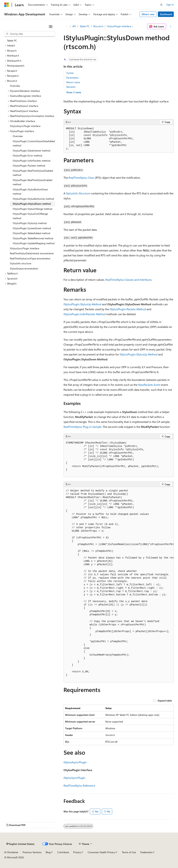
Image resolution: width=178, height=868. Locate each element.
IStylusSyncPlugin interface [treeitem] (25, 248)
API (74, 26)
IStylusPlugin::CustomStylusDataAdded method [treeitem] (34, 143)
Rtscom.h (98, 26)
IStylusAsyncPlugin (75, 762)
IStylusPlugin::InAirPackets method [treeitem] (31, 161)
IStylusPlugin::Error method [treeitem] (27, 155)
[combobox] (30, 34)
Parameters (72, 78)
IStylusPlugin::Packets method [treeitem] (29, 166)
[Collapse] (51, 26)
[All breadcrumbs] (67, 26)
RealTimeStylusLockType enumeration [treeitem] (30, 258)
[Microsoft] (7, 5)
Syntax (70, 73)
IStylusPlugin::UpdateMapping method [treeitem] (34, 243)
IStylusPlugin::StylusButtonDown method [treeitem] (30, 192)
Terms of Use (129, 852)
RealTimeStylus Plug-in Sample (82, 427)
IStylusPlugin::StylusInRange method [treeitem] (32, 209)
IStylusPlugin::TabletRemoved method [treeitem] (33, 238)
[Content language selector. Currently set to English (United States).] (20, 844)
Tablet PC (85, 26)
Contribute (63, 852)
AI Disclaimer (11, 852)
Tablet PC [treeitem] (12, 41)
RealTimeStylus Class (81, 178)
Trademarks (146, 852)
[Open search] (161, 5)
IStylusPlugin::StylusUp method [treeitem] (30, 223)
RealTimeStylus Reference (79, 785)
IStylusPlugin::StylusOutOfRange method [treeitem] (30, 216)
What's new (148, 14)
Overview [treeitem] (15, 86)
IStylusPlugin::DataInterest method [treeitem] (31, 151)
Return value (73, 82)
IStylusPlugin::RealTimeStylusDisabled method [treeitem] (33, 173)
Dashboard (166, 14)
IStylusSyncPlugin (74, 778)
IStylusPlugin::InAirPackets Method (85, 314)
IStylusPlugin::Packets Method (128, 309)
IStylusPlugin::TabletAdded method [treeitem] (31, 233)
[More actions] (171, 26)
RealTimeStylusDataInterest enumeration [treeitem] (32, 253)
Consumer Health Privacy (101, 852)
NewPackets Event (149, 385)
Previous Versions (32, 852)
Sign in (170, 5)
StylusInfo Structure (78, 193)
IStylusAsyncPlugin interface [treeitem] (25, 126)
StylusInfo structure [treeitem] (21, 263)
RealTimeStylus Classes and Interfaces (128, 280)
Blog (48, 852)
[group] (119, 585)
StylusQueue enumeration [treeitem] (24, 268)
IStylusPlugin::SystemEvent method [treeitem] (32, 228)
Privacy (77, 852)
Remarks (71, 87)
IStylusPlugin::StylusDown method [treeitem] (32, 204)
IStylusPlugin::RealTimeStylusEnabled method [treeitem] (32, 182)
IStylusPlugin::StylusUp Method (82, 304)
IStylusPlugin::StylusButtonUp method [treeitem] (33, 199)
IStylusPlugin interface (119, 26)
